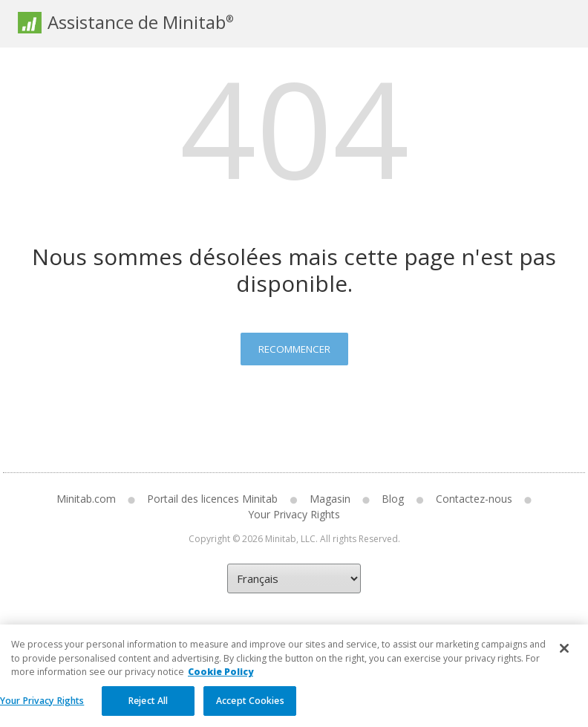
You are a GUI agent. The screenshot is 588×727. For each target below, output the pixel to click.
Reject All (148, 710)
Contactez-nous (474, 499)
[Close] (564, 658)
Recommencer (294, 349)
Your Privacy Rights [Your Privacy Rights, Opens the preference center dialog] (42, 710)
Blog (393, 499)
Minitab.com (86, 499)
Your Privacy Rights (294, 514)
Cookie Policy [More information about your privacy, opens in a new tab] (220, 681)
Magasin (330, 499)
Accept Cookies (250, 710)
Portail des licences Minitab (212, 499)
